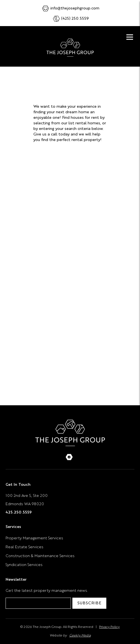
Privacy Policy (109, 627)
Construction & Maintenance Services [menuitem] (40, 556)
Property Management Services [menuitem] (34, 538)
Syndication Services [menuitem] (24, 565)
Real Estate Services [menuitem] (24, 547)
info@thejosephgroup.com (75, 8)
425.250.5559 (19, 512)
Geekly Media (80, 636)
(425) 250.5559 (75, 19)
